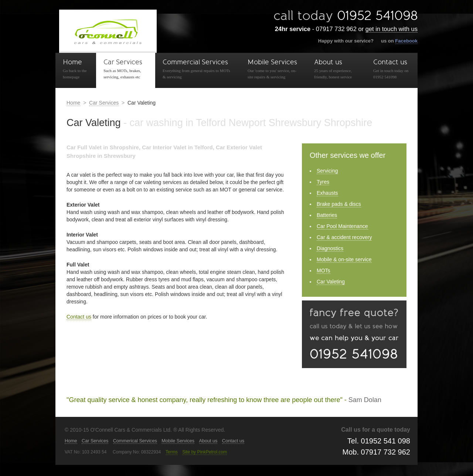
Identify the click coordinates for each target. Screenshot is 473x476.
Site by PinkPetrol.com (205, 452)
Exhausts (327, 193)
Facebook (406, 41)
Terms (172, 452)
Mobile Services (273, 69)
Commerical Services (135, 441)
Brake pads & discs (339, 204)
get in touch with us (392, 29)
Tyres (323, 182)
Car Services (126, 69)
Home (76, 69)
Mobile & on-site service (344, 259)
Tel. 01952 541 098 (379, 441)
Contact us (392, 69)
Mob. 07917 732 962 (377, 452)
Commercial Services (198, 69)
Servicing (327, 171)
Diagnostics (330, 248)
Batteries (327, 215)
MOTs (324, 271)
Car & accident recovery (344, 237)
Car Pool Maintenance (342, 226)
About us (336, 69)
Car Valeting (331, 282)
